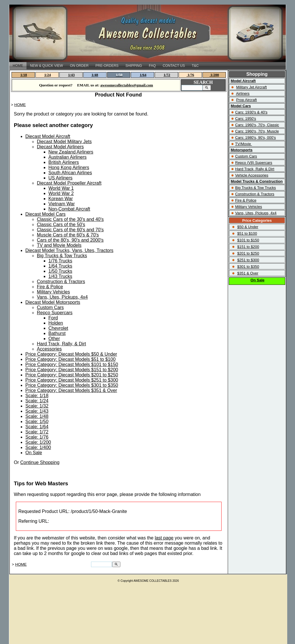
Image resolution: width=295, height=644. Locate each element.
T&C (195, 66)
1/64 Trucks (60, 266)
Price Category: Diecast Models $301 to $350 (72, 385)
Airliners (243, 93)
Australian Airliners (68, 157)
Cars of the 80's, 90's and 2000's (70, 240)
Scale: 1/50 (37, 422)
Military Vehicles (53, 292)
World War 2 (61, 193)
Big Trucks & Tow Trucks (62, 256)
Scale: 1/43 (37, 411)
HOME (18, 66)
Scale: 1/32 (37, 406)
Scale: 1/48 (37, 416)
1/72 (167, 75)
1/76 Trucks (60, 261)
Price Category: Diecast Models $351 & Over (71, 390)
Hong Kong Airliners (69, 167)
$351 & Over (248, 273)
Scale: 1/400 (38, 447)
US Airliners (60, 178)
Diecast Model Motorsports (53, 302)
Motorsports (242, 150)
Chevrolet (58, 328)
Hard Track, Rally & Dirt (255, 169)
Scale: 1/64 (37, 427)
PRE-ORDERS (107, 66)
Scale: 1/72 (37, 432)
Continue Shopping (40, 462)
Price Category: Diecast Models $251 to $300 (72, 380)
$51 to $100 (247, 233)
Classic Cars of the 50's (61, 225)
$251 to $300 (248, 260)
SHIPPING (134, 66)
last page (164, 538)
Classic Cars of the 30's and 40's (70, 219)
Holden (56, 323)
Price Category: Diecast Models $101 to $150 (72, 364)
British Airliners (64, 162)
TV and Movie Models (59, 245)
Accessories (49, 349)
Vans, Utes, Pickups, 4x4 (62, 297)
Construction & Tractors (61, 282)
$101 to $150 (248, 240)
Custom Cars (50, 307)
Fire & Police (50, 287)
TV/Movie (243, 144)
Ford (53, 318)
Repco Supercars (55, 313)
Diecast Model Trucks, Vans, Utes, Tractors (69, 250)
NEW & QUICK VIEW (47, 66)
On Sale (34, 453)
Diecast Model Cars (46, 214)
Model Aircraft (243, 81)
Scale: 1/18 (37, 396)
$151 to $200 (248, 247)
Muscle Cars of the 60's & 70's (68, 235)
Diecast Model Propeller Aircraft (69, 183)
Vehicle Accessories (252, 175)
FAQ (152, 66)
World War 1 (61, 188)
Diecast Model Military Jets (64, 142)
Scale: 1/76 (37, 437)
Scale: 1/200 (38, 442)
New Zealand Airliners (71, 152)
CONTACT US (174, 66)
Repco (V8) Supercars (254, 163)
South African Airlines (70, 173)
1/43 (71, 75)
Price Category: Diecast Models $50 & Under (71, 354)
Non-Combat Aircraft (69, 209)
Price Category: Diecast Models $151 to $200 (72, 370)
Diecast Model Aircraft (48, 136)
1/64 (143, 75)
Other (54, 339)
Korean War (61, 199)
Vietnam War (62, 204)
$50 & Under (248, 227)
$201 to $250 (248, 253)
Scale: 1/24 (37, 401)
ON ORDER (79, 66)
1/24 (47, 75)
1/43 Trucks (60, 276)
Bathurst (57, 333)
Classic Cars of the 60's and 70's (70, 230)
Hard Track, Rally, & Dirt (61, 344)
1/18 (24, 75)
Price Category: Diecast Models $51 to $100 (70, 359)
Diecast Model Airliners (60, 147)
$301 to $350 (248, 267)
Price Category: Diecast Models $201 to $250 (72, 375)
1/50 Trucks (60, 271)
